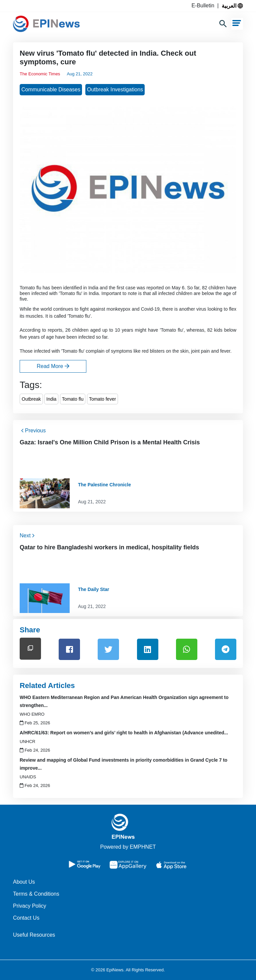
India (51, 399)
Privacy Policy (30, 906)
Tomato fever (102, 399)
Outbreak (31, 399)
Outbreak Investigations (115, 89)
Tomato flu (73, 399)
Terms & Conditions (36, 894)
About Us (24, 882)
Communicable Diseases (51, 89)
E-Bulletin (204, 5)
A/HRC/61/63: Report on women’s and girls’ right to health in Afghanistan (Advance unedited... (124, 733)
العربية (232, 6)
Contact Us (26, 918)
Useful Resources (34, 935)
